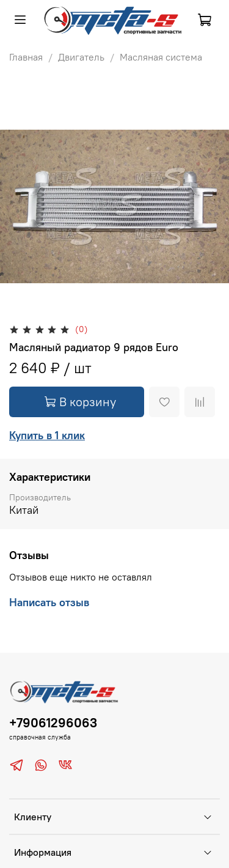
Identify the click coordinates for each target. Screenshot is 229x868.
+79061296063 (53, 723)
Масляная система (161, 57)
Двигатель (81, 57)
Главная (26, 57)
